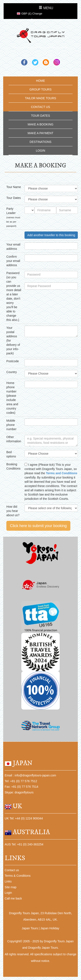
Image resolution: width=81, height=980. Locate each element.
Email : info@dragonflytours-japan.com (30, 775)
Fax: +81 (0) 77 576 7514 (22, 787)
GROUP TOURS (40, 89)
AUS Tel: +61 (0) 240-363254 (24, 844)
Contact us (12, 870)
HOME (40, 81)
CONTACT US (40, 107)
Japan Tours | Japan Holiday (40, 928)
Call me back (13, 898)
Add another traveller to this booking (51, 235)
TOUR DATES (41, 116)
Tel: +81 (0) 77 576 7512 (21, 781)
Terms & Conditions (18, 876)
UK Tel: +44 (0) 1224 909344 (24, 818)
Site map (11, 887)
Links (8, 881)
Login (8, 893)
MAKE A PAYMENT (41, 133)
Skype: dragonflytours (19, 792)
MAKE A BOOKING (41, 124)
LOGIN (40, 151)
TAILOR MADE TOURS (40, 98)
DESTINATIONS (40, 142)
